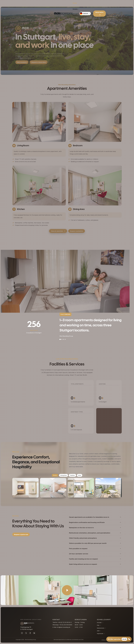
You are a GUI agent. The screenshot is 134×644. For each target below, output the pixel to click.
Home (49, 3)
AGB (98, 631)
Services (66, 3)
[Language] (98, 3)
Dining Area (63, 475)
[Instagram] (22, 633)
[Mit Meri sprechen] (119, 639)
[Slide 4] (65, 339)
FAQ (98, 625)
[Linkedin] (34, 633)
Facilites (72, 475)
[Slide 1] (60, 339)
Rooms (55, 475)
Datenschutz (101, 628)
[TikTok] (30, 633)
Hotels (57, 3)
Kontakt (99, 623)
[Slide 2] (62, 339)
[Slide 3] (63, 339)
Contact (76, 3)
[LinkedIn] (26, 633)
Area (80, 475)
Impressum (100, 633)
